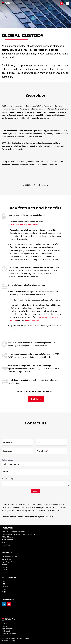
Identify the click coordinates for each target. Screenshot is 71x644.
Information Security (8, 641)
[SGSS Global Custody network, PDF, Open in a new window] (36, 185)
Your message (8, 478)
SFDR (3, 581)
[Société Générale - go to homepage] (30, 3)
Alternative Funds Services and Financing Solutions (18, 534)
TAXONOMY (5, 587)
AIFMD (4, 589)
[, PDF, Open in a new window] (36, 399)
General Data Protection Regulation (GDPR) (35, 517)
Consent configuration (9, 633)
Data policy (5, 636)
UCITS (12, 225)
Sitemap (4, 626)
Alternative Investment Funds (28, 225)
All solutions (6, 545)
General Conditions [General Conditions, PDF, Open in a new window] (32, 320)
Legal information (8, 629)
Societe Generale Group (9, 556)
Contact (4, 624)
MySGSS (4, 542)
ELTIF (3, 584)
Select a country (9, 460)
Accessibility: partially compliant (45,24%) (16, 638)
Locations (5, 564)
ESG (30, 314)
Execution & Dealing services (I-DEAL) (14, 532)
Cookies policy (6, 631)
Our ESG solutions (8, 540)
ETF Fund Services (8, 537)
